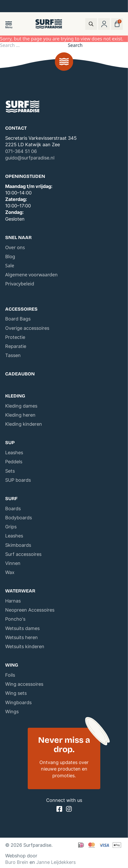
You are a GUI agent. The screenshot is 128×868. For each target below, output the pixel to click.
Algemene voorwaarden (31, 275)
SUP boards (18, 480)
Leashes (14, 453)
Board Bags (18, 319)
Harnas (13, 601)
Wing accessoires (24, 684)
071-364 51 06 (21, 151)
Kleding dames (21, 406)
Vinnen (13, 563)
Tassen (13, 355)
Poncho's (15, 619)
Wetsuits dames (22, 628)
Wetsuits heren (22, 637)
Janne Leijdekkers (56, 862)
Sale (10, 265)
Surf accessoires (23, 554)
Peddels (14, 462)
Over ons (15, 247)
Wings (12, 712)
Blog (10, 256)
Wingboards (18, 702)
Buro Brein (17, 862)
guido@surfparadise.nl (30, 158)
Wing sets (16, 693)
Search (75, 45)
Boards (13, 509)
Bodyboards (19, 518)
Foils (10, 675)
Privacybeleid (20, 284)
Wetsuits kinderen (25, 646)
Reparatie (16, 346)
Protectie (15, 337)
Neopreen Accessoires (30, 610)
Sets (10, 471)
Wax (10, 572)
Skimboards (18, 545)
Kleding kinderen (24, 424)
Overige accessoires (27, 328)
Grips (11, 527)
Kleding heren (20, 415)
